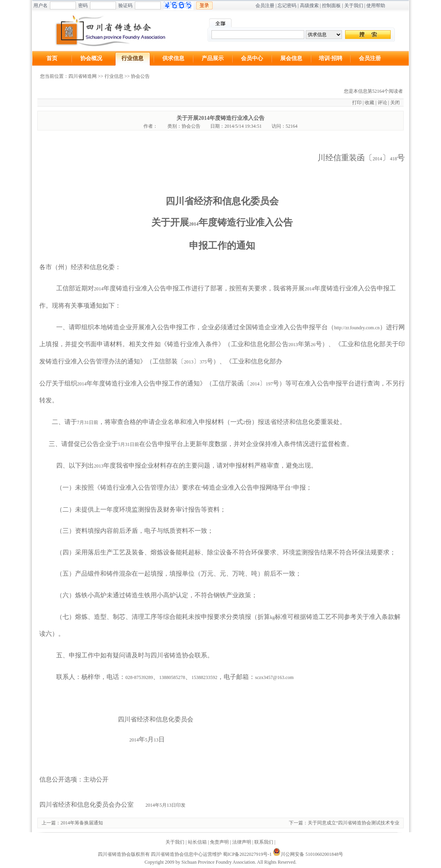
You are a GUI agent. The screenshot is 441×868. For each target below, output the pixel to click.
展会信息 (291, 58)
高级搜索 (309, 6)
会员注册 (265, 6)
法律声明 (242, 842)
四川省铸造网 (83, 76)
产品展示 (213, 58)
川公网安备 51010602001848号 (308, 854)
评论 (382, 103)
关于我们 (354, 6)
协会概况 (91, 58)
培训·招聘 (331, 58)
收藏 (369, 103)
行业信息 (132, 58)
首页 (52, 58)
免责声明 (219, 842)
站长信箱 (197, 842)
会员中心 (252, 58)
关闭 (395, 103)
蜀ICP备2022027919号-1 (247, 854)
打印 (357, 103)
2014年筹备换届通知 (82, 823)
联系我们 (264, 842)
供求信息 (173, 58)
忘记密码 (287, 6)
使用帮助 (376, 6)
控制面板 (331, 6)
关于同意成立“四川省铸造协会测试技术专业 (354, 823)
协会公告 (140, 76)
